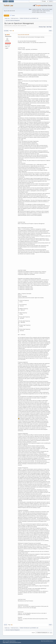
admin (8, 35)
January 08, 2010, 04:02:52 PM (23, 35)
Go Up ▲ (52, 641)
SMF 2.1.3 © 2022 (6, 641)
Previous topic (42, 27)
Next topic (49, 27)
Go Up (5, 625)
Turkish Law (8, 5)
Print (50, 31)
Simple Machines (13, 641)
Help (42, 641)
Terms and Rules (46, 641)
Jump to (33, 633)
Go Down (6, 31)
